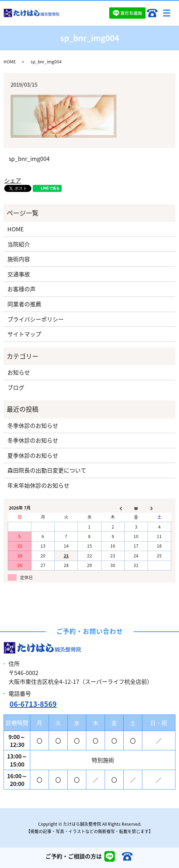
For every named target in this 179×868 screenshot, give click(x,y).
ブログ (16, 387)
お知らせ (19, 372)
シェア (13, 180)
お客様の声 (21, 289)
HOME (10, 62)
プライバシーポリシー (36, 319)
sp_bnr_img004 (29, 158)
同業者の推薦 (24, 304)
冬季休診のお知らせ (33, 425)
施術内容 (19, 259)
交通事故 (19, 274)
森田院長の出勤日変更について (47, 470)
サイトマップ (24, 334)
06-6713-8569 (33, 704)
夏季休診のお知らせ (33, 455)
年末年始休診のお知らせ (38, 485)
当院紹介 (19, 244)
